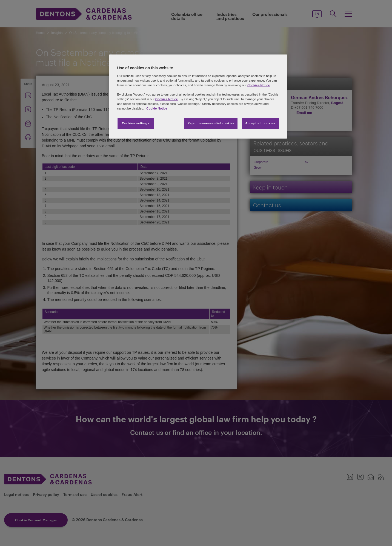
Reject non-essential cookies (211, 123)
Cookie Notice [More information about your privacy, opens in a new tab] (157, 108)
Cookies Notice (259, 85)
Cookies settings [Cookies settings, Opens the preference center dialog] (136, 123)
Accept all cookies (260, 123)
